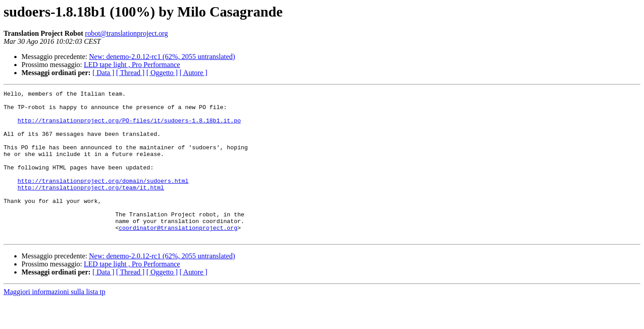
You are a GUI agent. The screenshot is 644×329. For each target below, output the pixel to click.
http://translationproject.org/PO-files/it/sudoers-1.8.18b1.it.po (129, 127)
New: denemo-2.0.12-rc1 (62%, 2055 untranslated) (162, 57)
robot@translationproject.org (127, 33)
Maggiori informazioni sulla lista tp (55, 321)
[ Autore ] (193, 73)
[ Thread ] (131, 73)
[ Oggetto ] (162, 73)
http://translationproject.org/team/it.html (91, 207)
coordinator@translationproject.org (178, 256)
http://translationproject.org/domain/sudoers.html (103, 199)
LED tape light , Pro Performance (132, 65)
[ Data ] (104, 73)
